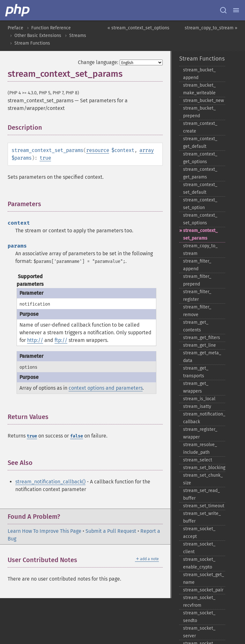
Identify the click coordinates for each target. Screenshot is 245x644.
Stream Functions (32, 43)
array (147, 150)
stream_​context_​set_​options (200, 219)
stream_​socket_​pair (203, 590)
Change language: (98, 62)
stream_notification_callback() (50, 482)
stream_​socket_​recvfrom (199, 601)
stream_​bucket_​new (204, 101)
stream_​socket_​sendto (199, 617)
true (45, 158)
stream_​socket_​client (199, 548)
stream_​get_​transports (196, 372)
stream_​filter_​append (197, 265)
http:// (35, 340)
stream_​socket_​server (199, 632)
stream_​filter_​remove (197, 311)
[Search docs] (223, 10)
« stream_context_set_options (138, 28)
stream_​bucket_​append (199, 74)
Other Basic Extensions (38, 36)
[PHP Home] (18, 10)
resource (98, 150)
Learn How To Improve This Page (45, 531)
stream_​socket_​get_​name (204, 579)
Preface (15, 28)
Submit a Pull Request (111, 531)
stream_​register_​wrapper (200, 433)
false (77, 436)
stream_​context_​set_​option (200, 204)
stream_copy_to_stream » (211, 28)
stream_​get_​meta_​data (202, 357)
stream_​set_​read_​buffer (201, 494)
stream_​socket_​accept (199, 533)
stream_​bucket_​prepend (199, 112)
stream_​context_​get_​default (200, 143)
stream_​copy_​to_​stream (200, 250)
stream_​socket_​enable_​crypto (199, 563)
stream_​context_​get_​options (200, 158)
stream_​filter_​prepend (197, 280)
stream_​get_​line (200, 345)
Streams (78, 36)
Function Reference (51, 28)
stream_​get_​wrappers (196, 387)
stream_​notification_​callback (204, 418)
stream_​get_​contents (196, 326)
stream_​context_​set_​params (200, 234)
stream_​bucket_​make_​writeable (199, 89)
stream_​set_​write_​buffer (202, 517)
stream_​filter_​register (197, 296)
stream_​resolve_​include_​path (200, 449)
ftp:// (61, 340)
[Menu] (236, 10)
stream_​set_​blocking (204, 468)
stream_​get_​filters (202, 338)
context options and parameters (106, 388)
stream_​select (198, 460)
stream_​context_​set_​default (200, 188)
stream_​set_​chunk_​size (203, 479)
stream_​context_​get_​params (200, 173)
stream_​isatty (197, 406)
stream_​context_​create (200, 127)
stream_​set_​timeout (204, 506)
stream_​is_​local (199, 399)
